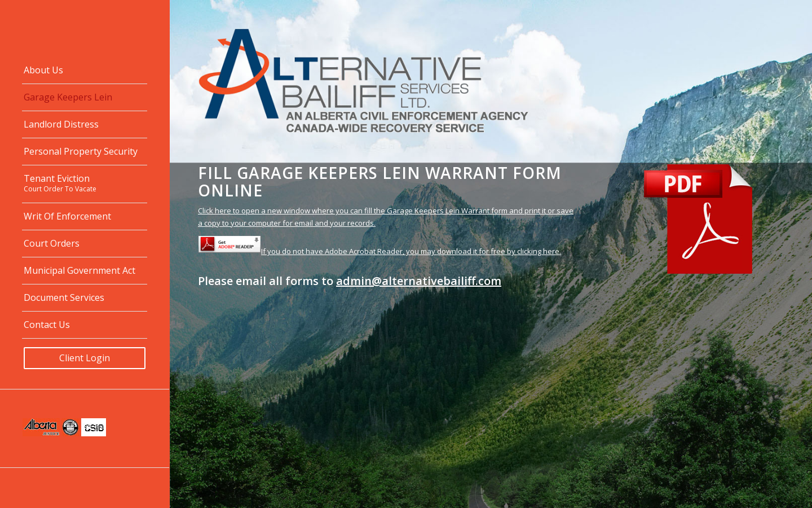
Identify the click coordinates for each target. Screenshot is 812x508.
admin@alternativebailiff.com (419, 281)
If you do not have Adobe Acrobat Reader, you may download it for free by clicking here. (379, 251)
